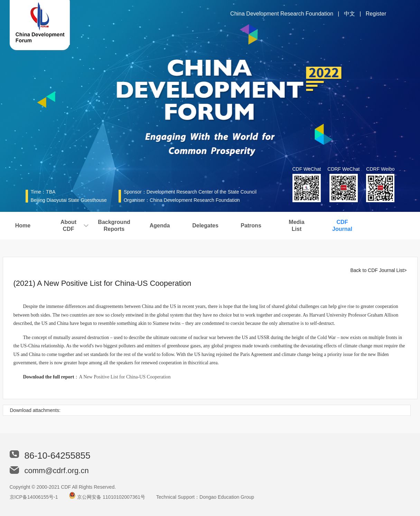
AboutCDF (68, 226)
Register (376, 14)
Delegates (205, 226)
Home (23, 226)
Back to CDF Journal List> (378, 270)
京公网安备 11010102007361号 (111, 497)
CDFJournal (342, 226)
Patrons (251, 226)
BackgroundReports (114, 226)
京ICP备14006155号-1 (34, 497)
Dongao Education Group (227, 497)
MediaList (296, 226)
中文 (349, 14)
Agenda (160, 226)
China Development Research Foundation (282, 14)
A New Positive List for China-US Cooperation (125, 377)
